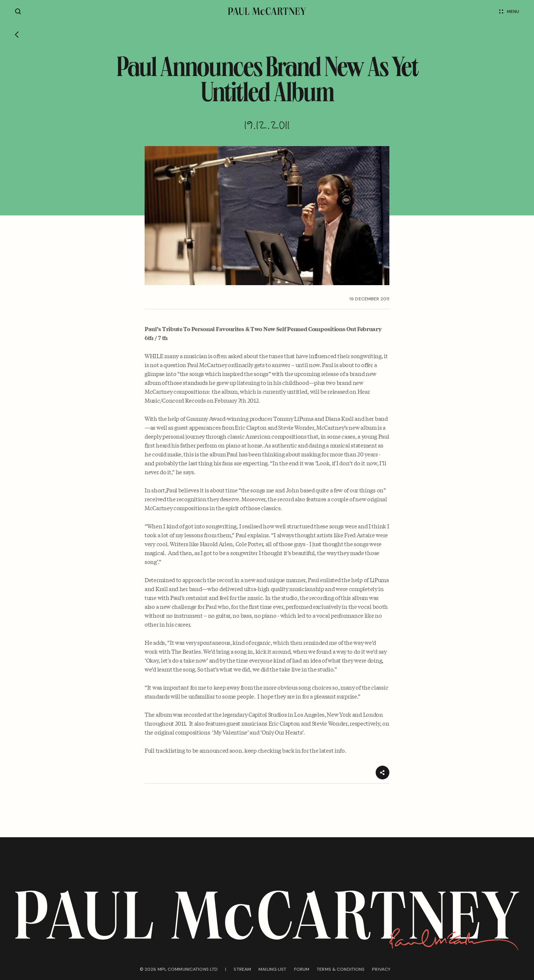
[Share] (383, 773)
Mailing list (272, 969)
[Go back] (17, 35)
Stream (242, 969)
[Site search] (18, 11)
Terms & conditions (341, 969)
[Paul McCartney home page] (267, 11)
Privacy (381, 969)
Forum (302, 969)
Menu (509, 11)
